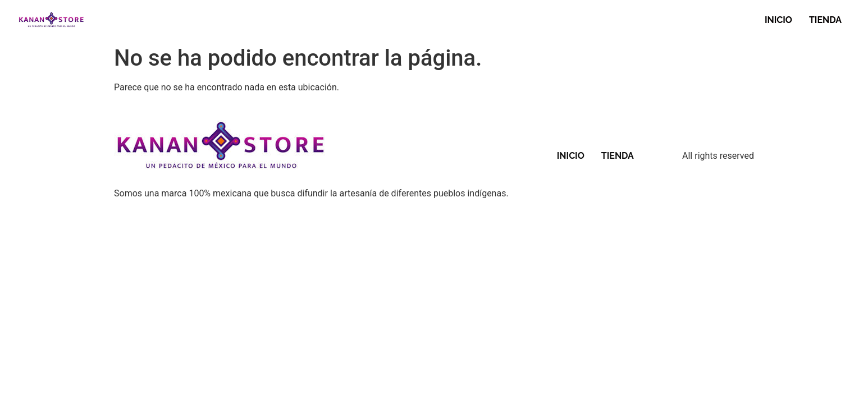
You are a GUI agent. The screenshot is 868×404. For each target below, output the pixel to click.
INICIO (778, 20)
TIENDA (825, 20)
